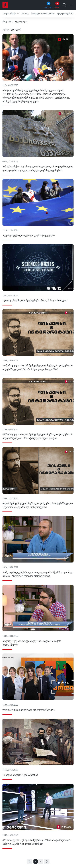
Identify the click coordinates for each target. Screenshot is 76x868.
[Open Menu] (71, 5)
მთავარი (7, 22)
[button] (11, 14)
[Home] (5, 5)
